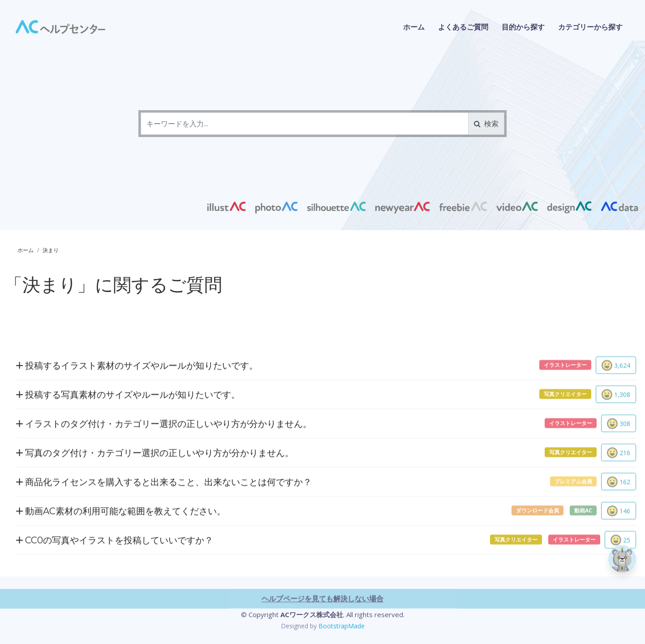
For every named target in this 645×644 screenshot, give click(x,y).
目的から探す (523, 27)
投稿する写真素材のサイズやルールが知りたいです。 (128, 432)
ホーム (414, 27)
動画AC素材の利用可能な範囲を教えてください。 (121, 548)
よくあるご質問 (463, 27)
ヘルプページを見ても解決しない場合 (322, 636)
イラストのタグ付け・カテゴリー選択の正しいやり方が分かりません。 (164, 461)
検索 (486, 124)
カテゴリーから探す (590, 27)
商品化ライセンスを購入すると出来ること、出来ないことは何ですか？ (164, 519)
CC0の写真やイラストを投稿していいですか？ (115, 577)
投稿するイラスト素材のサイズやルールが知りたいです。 (137, 403)
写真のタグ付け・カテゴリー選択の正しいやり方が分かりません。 (155, 490)
